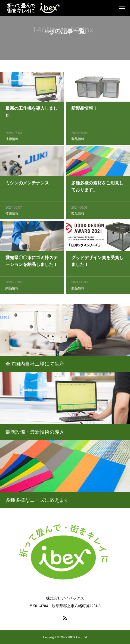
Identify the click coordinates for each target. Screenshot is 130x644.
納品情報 (12, 289)
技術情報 (12, 140)
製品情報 (78, 140)
